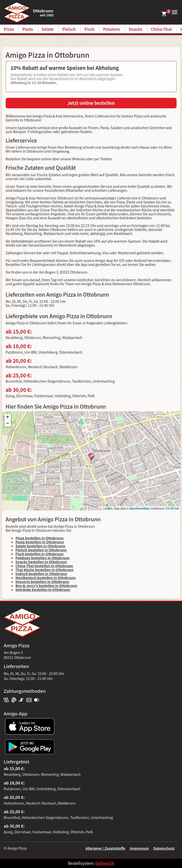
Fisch (89, 29)
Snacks (136, 29)
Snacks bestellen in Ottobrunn (41, 562)
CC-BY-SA (172, 508)
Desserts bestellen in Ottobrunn (42, 582)
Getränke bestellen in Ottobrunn (43, 589)
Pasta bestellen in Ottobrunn (40, 542)
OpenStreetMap (139, 508)
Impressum (139, 848)
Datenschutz (164, 848)
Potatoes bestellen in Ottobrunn (43, 558)
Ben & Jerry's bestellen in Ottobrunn (46, 586)
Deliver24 (105, 863)
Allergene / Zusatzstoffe (105, 848)
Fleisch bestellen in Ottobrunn (41, 550)
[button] (174, 12)
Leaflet (108, 508)
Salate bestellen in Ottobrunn (41, 546)
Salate (48, 29)
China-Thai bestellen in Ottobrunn (44, 566)
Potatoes (112, 29)
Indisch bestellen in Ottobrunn (41, 574)
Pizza (9, 29)
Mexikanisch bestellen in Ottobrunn (46, 578)
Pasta (28, 29)
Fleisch (69, 29)
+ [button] (8, 417)
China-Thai (161, 29)
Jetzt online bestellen (91, 103)
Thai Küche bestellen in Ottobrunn (45, 570)
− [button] (8, 423)
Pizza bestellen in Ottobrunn (40, 538)
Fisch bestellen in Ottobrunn (40, 554)
